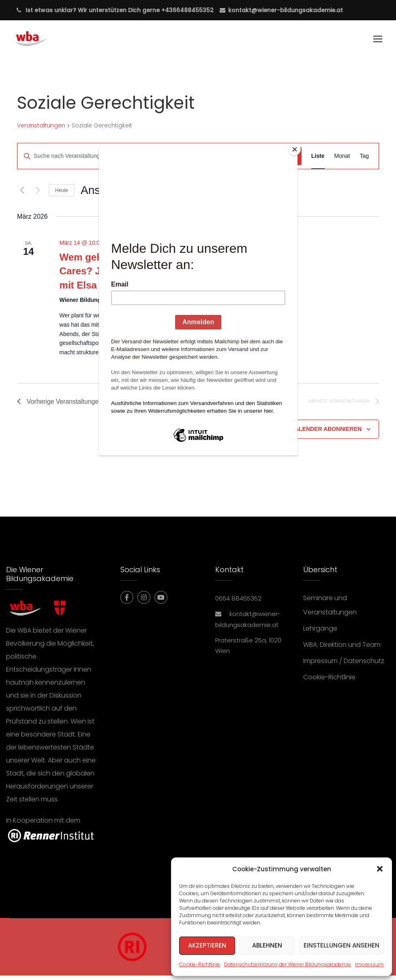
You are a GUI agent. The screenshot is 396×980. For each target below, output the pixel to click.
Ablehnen (267, 945)
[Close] (295, 149)
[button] (380, 869)
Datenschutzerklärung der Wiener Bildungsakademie (288, 964)
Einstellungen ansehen (341, 945)
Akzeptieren (207, 945)
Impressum (369, 964)
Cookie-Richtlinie (200, 964)
